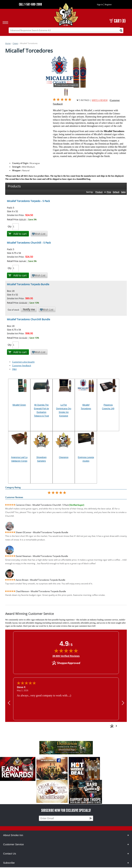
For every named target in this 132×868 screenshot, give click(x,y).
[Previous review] (9, 703)
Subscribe (9, 863)
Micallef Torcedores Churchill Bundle (29, 319)
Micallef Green (19, 405)
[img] (66, 651)
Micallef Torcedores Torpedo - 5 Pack (28, 201)
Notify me (29, 309)
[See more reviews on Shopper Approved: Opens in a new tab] (87, 726)
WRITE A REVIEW (100, 100)
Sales (123, 192)
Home (8, 43)
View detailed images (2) (67, 85)
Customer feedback (22, 365)
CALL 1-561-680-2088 (30, 4)
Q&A (14, 369)
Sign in (100, 5)
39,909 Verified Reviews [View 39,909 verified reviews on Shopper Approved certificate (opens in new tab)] (66, 656)
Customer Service (13, 844)
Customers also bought (23, 362)
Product (99, 192)
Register (108, 5)
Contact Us (10, 854)
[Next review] (123, 703)
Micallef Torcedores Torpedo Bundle (28, 284)
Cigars (15, 43)
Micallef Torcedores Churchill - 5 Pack (29, 243)
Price (109, 192)
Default (116, 192)
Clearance (64, 457)
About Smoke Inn (13, 835)
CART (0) (118, 21)
